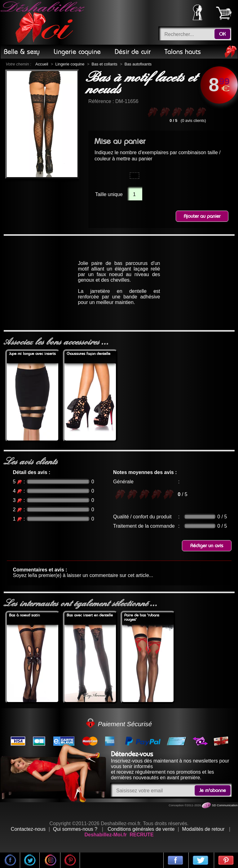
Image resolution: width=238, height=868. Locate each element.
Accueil (42, 64)
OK (222, 34)
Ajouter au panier (202, 216)
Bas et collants (104, 64)
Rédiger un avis (207, 546)
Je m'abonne (213, 790)
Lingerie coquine (70, 64)
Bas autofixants (138, 64)
